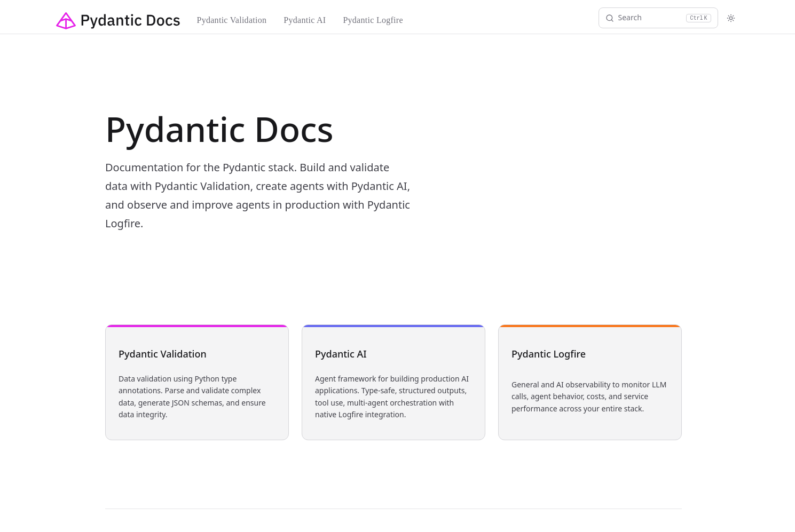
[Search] (658, 18)
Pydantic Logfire (373, 20)
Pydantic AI (305, 20)
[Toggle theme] (731, 18)
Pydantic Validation (232, 20)
